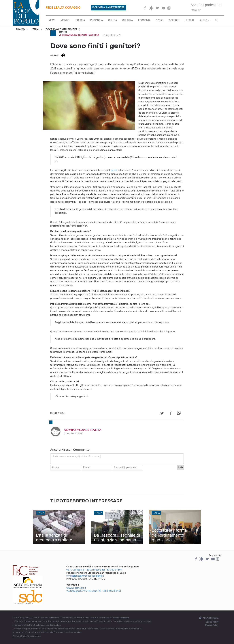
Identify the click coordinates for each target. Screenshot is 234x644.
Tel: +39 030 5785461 (109, 591)
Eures (114, 170)
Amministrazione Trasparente (27, 636)
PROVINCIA (97, 20)
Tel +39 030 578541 (112, 570)
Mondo (20, 29)
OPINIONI (174, 20)
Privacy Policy (212, 625)
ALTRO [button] (205, 20)
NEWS (52, 20)
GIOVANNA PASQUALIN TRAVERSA (82, 430)
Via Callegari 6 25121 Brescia (82, 591)
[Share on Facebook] (171, 414)
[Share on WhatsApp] (180, 414)
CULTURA (128, 20)
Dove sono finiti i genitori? (63, 29)
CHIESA (113, 20)
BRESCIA (80, 20)
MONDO (65, 20)
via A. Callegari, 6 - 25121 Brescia (84, 570)
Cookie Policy (212, 622)
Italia (35, 29)
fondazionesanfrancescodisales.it (85, 576)
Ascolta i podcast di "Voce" (206, 7)
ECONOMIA (144, 20)
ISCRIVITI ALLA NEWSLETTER (108, 7)
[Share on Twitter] (162, 414)
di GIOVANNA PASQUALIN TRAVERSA (79, 35)
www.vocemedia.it (76, 588)
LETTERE (190, 20)
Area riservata (208, 618)
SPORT (160, 20)
